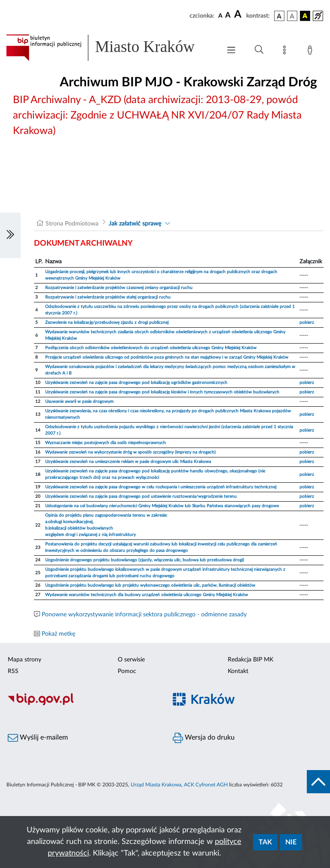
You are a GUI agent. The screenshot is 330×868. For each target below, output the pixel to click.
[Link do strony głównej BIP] (109, 48)
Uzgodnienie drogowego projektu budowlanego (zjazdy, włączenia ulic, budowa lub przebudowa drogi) (145, 560)
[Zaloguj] (312, 52)
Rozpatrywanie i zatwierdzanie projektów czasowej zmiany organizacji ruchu (119, 288)
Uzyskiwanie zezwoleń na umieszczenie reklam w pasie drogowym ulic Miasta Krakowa (128, 462)
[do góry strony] (318, 782)
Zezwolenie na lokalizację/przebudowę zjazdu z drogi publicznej (107, 323)
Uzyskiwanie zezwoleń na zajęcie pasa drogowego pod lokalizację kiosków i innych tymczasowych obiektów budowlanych (162, 392)
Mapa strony (24, 660)
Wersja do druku (204, 738)
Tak (265, 842)
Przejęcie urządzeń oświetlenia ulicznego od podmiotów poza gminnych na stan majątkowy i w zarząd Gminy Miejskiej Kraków (167, 357)
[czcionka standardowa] (220, 15)
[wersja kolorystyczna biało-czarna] (292, 16)
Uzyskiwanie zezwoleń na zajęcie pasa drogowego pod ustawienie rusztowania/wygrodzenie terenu (141, 496)
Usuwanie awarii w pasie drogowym (79, 402)
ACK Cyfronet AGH (206, 785)
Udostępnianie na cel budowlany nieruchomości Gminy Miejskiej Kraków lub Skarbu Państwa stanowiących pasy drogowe (162, 506)
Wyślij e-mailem (38, 738)
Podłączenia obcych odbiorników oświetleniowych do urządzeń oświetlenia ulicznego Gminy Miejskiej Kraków (151, 348)
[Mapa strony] (286, 52)
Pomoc (127, 671)
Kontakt (238, 671)
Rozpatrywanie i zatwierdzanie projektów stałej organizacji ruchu (108, 297)
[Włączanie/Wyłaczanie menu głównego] (231, 51)
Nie (291, 842)
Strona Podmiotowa (72, 224)
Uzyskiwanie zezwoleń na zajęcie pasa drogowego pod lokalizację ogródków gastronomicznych (136, 383)
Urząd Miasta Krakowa (156, 785)
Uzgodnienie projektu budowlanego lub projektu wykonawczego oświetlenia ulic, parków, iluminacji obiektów (150, 585)
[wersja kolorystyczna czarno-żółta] (305, 16)
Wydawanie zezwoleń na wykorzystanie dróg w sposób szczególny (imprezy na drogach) (130, 452)
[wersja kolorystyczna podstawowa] (279, 16)
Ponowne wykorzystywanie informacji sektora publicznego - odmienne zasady (144, 615)
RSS (13, 671)
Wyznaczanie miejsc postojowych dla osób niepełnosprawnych (105, 443)
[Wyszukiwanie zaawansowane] (259, 50)
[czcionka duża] (239, 15)
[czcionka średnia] (228, 16)
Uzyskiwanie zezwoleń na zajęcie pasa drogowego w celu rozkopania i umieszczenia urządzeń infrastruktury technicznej (161, 487)
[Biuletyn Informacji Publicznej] (82, 704)
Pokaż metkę (58, 634)
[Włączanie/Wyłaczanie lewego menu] (10, 235)
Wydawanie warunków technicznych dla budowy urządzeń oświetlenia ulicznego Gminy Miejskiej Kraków (147, 595)
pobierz (307, 323)
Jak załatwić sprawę (135, 224)
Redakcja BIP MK (251, 660)
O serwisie (131, 660)
